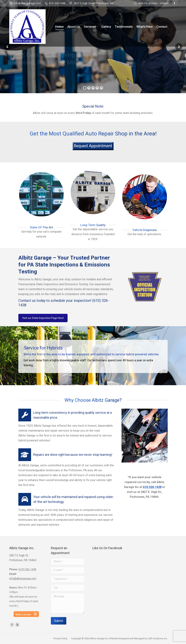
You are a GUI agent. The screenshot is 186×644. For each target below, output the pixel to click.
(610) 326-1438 (27, 569)
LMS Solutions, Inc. (158, 638)
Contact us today (32, 301)
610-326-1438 (57, 3)
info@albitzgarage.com (23, 578)
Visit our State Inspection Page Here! (43, 318)
